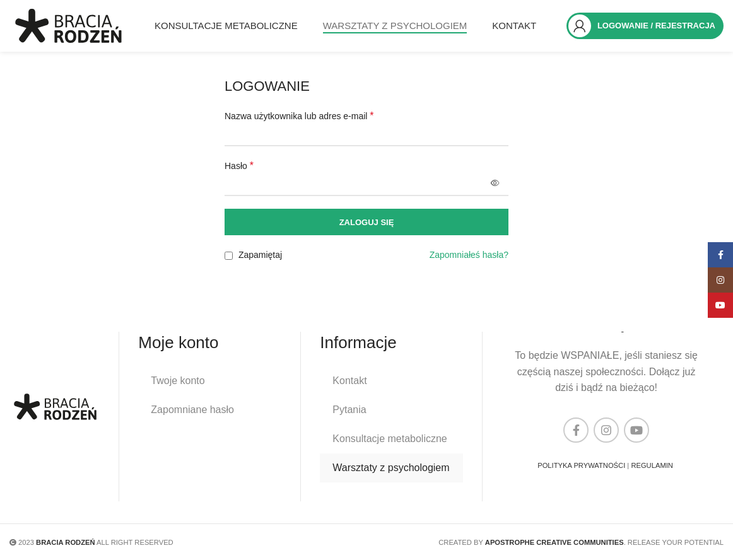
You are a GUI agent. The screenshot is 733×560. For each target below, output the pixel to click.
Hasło (239, 167)
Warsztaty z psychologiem (391, 468)
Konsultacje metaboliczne (390, 439)
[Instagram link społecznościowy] (606, 430)
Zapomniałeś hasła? (469, 257)
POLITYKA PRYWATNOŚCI (581, 465)
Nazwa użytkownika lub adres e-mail (299, 118)
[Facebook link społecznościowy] (576, 430)
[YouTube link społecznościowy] (636, 430)
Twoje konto (178, 381)
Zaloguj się (367, 224)
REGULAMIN (652, 465)
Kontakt (349, 381)
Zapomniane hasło (192, 410)
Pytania (349, 410)
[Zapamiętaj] (229, 258)
